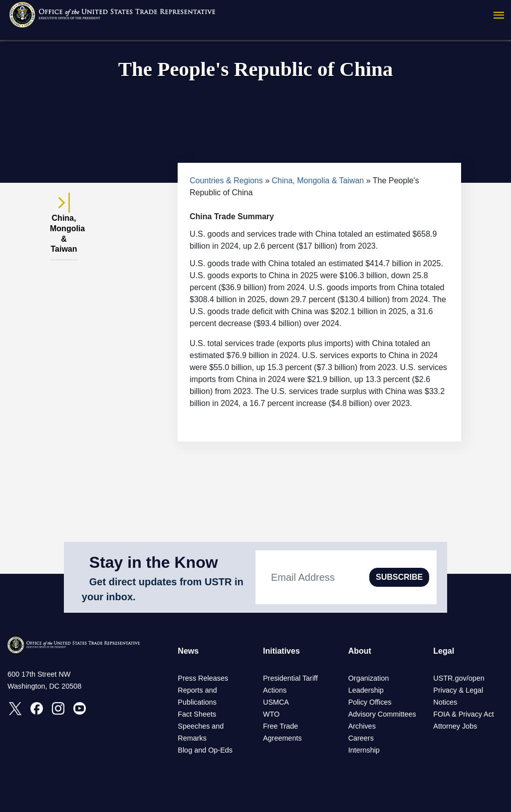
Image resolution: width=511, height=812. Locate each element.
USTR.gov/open (459, 678)
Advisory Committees (382, 714)
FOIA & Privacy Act (464, 714)
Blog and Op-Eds (205, 750)
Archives (362, 726)
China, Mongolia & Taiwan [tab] (64, 228)
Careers (361, 738)
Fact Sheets (197, 714)
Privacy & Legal (458, 690)
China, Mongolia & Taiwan (318, 181)
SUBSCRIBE (399, 577)
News (188, 651)
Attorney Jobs (455, 726)
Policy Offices (370, 702)
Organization (369, 678)
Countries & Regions (226, 181)
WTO (271, 714)
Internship (364, 750)
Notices (445, 702)
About (360, 651)
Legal (444, 651)
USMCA (276, 702)
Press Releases (203, 678)
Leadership (366, 690)
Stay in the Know (154, 562)
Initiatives (281, 651)
